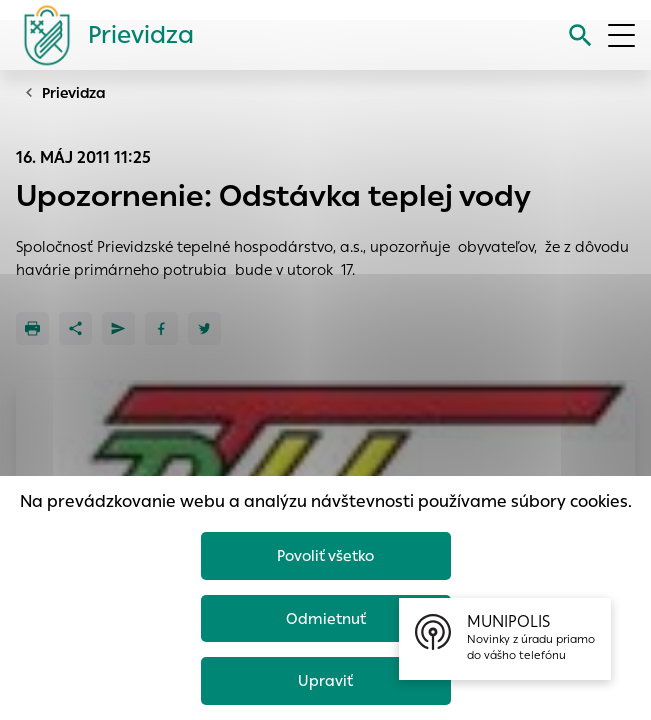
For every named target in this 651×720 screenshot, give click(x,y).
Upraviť (325, 680)
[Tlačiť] (32, 328)
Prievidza (74, 93)
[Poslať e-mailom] (118, 328)
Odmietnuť (326, 618)
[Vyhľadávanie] (580, 35)
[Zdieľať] (75, 328)
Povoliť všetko (325, 555)
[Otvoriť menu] (621, 35)
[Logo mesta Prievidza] (101, 35)
